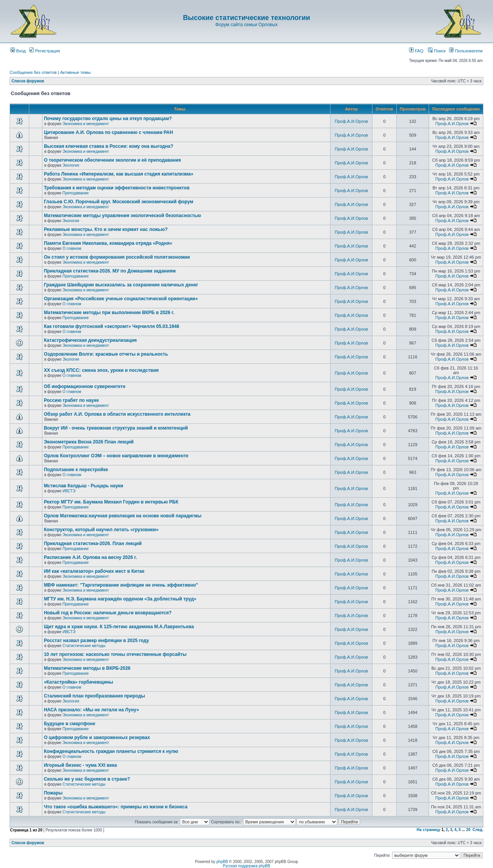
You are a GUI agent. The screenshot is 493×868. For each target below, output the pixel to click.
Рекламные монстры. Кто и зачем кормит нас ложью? (106, 229)
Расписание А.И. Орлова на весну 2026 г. (91, 557)
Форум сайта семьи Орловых (246, 25)
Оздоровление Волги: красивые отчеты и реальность (106, 354)
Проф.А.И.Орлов (351, 121)
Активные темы (75, 72)
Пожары (53, 793)
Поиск (437, 51)
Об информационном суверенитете (85, 386)
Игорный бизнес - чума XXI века (80, 765)
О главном (72, 248)
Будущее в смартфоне (70, 724)
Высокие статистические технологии (246, 18)
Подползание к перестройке (76, 470)
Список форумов (28, 81)
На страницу (429, 830)
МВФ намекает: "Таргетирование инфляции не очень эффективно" (121, 585)
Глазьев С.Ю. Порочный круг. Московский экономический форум (119, 202)
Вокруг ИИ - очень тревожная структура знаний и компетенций (116, 428)
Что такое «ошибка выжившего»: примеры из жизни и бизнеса (116, 807)
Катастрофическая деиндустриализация (90, 340)
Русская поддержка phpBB (246, 866)
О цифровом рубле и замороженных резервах (97, 738)
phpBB (222, 862)
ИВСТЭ (69, 491)
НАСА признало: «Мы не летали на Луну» (91, 710)
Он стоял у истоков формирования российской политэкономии (117, 257)
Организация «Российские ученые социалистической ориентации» (121, 299)
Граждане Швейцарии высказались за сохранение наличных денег (121, 285)
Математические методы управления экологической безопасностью (122, 216)
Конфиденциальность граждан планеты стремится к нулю (111, 751)
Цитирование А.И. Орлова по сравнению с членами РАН (108, 132)
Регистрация (44, 51)
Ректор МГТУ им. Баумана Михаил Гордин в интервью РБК (111, 502)
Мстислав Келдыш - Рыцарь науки (84, 486)
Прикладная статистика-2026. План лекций (93, 544)
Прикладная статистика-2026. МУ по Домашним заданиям (110, 271)
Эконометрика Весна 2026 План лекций (89, 442)
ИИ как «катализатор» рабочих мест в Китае (94, 571)
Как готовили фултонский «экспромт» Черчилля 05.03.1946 (112, 326)
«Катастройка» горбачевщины (79, 682)
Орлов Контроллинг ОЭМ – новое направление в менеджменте (116, 456)
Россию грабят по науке (71, 400)
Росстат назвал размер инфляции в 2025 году (96, 641)
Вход (18, 51)
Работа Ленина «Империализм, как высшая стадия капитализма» (119, 174)
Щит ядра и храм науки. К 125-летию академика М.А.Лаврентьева (119, 627)
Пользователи (466, 51)
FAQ (416, 51)
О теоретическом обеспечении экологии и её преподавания (112, 160)
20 (468, 830)
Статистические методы (84, 646)
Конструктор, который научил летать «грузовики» (101, 530)
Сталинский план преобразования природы (95, 696)
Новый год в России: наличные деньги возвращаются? (108, 613)
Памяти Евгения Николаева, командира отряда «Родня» (108, 243)
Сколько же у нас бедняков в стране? (87, 779)
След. (478, 830)
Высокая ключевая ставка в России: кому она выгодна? (109, 146)
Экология (71, 165)
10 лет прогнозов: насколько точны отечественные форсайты (115, 654)
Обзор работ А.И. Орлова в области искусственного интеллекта (117, 414)
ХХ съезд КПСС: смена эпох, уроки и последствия (101, 370)
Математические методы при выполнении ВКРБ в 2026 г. (109, 313)
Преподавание (75, 193)
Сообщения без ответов (33, 72)
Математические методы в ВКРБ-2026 (87, 668)
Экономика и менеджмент (86, 124)
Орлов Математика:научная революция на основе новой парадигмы (123, 516)
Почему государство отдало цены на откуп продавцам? (108, 119)
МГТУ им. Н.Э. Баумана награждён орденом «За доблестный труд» (120, 599)
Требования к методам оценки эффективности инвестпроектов (117, 188)
